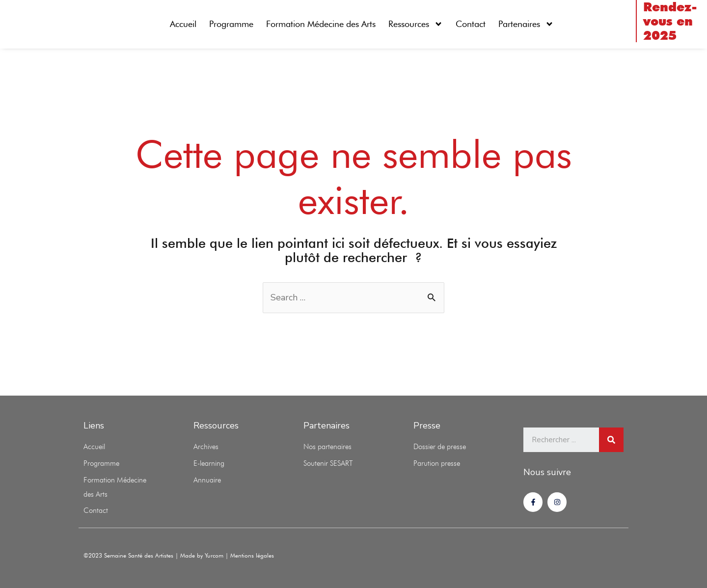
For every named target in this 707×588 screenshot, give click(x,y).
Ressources (416, 24)
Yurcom (215, 555)
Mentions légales (252, 555)
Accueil (183, 24)
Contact (471, 24)
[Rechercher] (611, 440)
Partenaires (526, 24)
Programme (231, 24)
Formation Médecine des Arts (321, 24)
